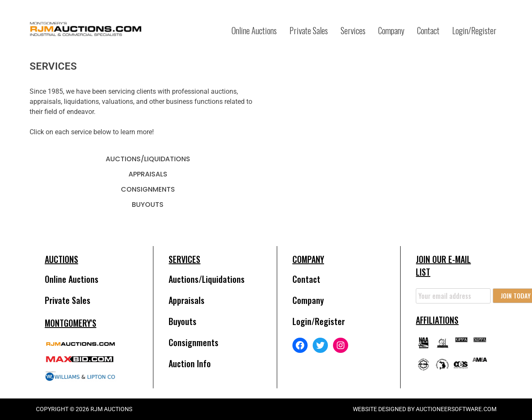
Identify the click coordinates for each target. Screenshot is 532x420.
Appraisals (148, 174)
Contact (428, 30)
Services (353, 30)
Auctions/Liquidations (148, 159)
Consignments (148, 189)
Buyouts (148, 205)
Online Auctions (254, 30)
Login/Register (474, 30)
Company (391, 30)
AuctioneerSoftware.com (456, 409)
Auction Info (190, 363)
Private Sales (309, 30)
